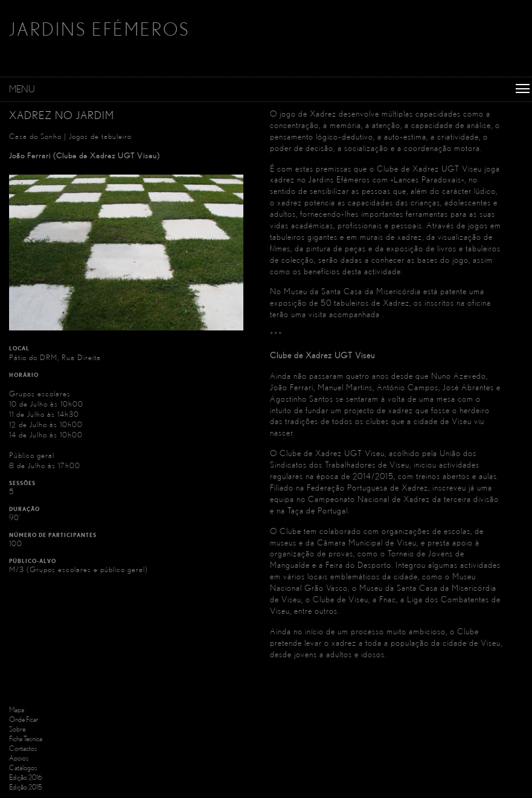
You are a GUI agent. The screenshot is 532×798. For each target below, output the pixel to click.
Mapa (17, 710)
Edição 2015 (26, 787)
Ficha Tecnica (26, 738)
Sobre (17, 729)
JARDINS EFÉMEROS (99, 29)
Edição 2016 (26, 777)
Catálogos (23, 767)
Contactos (23, 748)
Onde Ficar (24, 719)
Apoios (19, 758)
